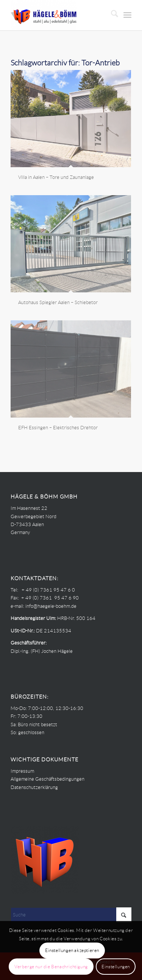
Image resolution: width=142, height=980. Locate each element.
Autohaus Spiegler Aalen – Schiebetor (58, 302)
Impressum (22, 771)
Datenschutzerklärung (34, 787)
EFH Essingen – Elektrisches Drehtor (58, 428)
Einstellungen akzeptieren (72, 950)
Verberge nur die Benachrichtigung (51, 967)
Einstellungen (116, 967)
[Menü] (127, 15)
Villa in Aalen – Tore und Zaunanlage (56, 177)
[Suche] (111, 15)
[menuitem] (111, 15)
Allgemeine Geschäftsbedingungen (48, 779)
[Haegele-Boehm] (59, 15)
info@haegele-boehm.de (51, 606)
